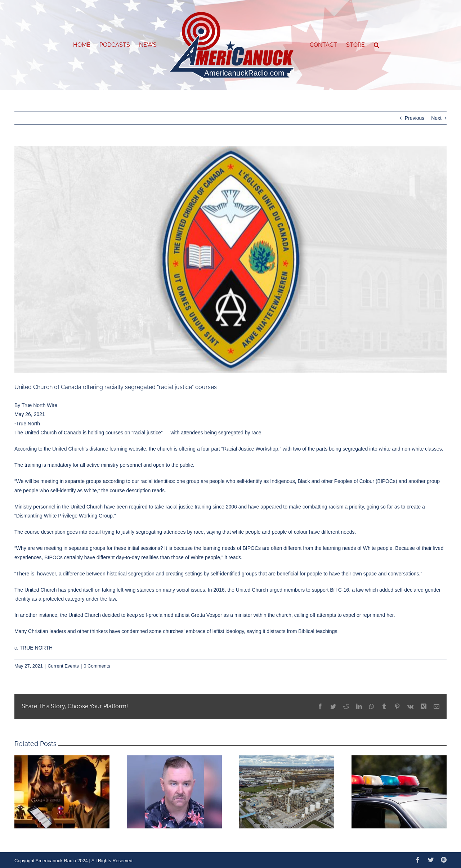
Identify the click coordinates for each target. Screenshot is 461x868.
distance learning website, (118, 449)
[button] (377, 45)
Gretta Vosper (206, 615)
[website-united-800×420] (230, 259)
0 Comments (97, 666)
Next (436, 118)
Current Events (63, 666)
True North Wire (39, 405)
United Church (41, 590)
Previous (415, 118)
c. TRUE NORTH (33, 648)
